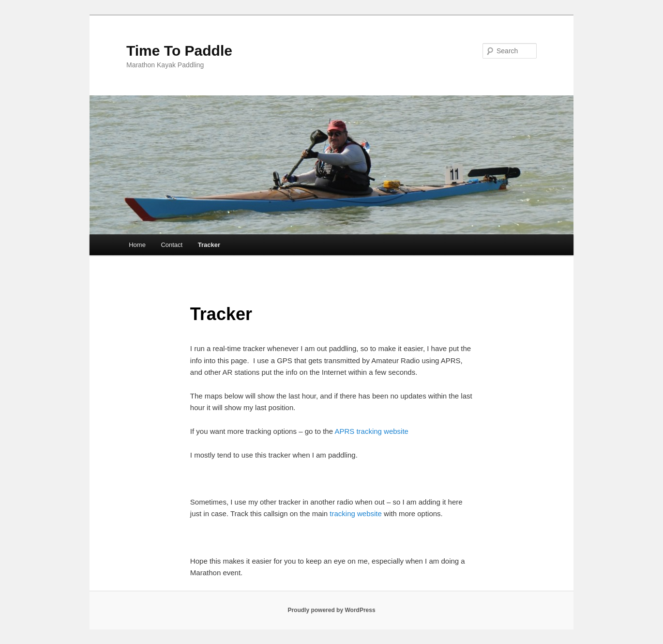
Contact (172, 245)
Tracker (209, 245)
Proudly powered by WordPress (331, 610)
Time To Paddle (179, 51)
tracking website (356, 514)
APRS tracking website (371, 431)
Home (137, 245)
